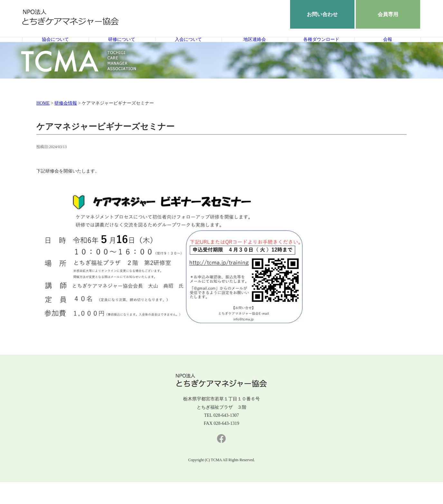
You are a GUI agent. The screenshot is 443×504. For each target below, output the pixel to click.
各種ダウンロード (321, 51)
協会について (55, 51)
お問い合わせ (322, 14)
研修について (122, 51)
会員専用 (388, 14)
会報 (388, 51)
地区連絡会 (255, 51)
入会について (188, 51)
